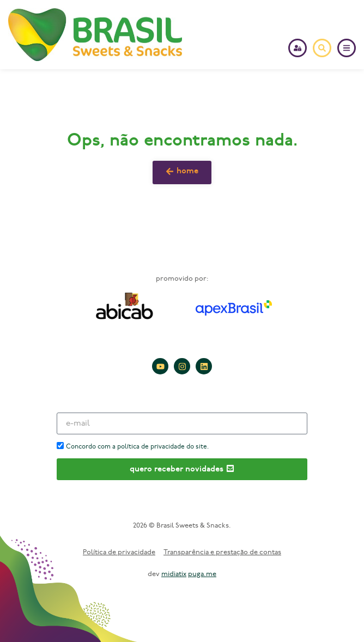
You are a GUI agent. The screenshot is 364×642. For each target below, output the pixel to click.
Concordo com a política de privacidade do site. (137, 447)
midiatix (174, 574)
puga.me (202, 574)
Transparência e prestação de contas (222, 552)
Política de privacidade (119, 552)
